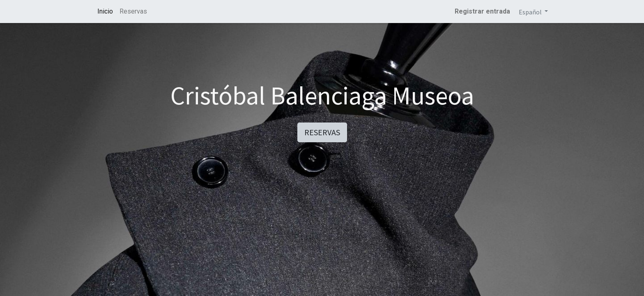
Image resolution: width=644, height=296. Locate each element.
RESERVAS (322, 132)
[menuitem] (105, 12)
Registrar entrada (482, 11)
